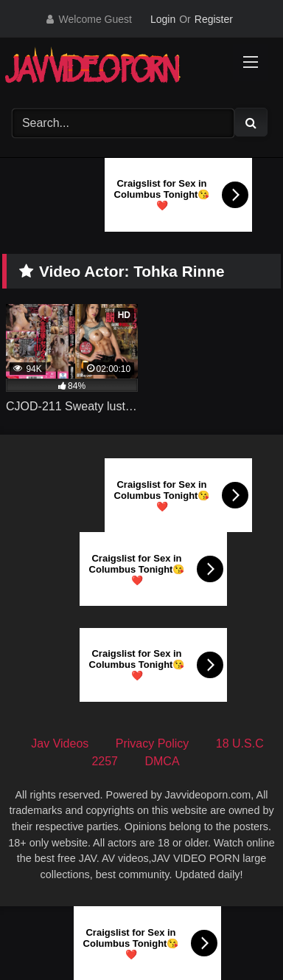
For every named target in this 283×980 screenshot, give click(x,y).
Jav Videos (60, 743)
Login (163, 19)
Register (214, 19)
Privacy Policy (153, 743)
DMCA (162, 761)
